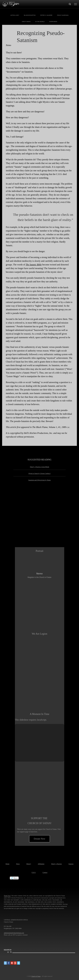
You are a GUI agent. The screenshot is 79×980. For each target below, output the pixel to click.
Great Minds (26, 22)
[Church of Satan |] (11, 4)
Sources (71, 864)
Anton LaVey (15, 15)
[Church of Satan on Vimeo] (19, 963)
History (29, 864)
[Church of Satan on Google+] (15, 963)
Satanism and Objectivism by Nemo (39, 480)
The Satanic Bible (34, 265)
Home (8, 864)
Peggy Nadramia (63, 15)
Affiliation (41, 864)
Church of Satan (36, 976)
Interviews (53, 22)
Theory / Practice (56, 864)
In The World (40, 22)
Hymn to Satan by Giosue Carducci (39, 473)
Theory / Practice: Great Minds (39, 467)
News (18, 864)
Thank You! (7, 896)
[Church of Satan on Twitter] (5, 963)
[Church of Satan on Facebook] (9, 963)
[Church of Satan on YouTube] (12, 963)
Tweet (5, 878)
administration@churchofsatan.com (14, 933)
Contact (45, 872)
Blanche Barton (30, 15)
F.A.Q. (34, 872)
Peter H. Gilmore (46, 15)
